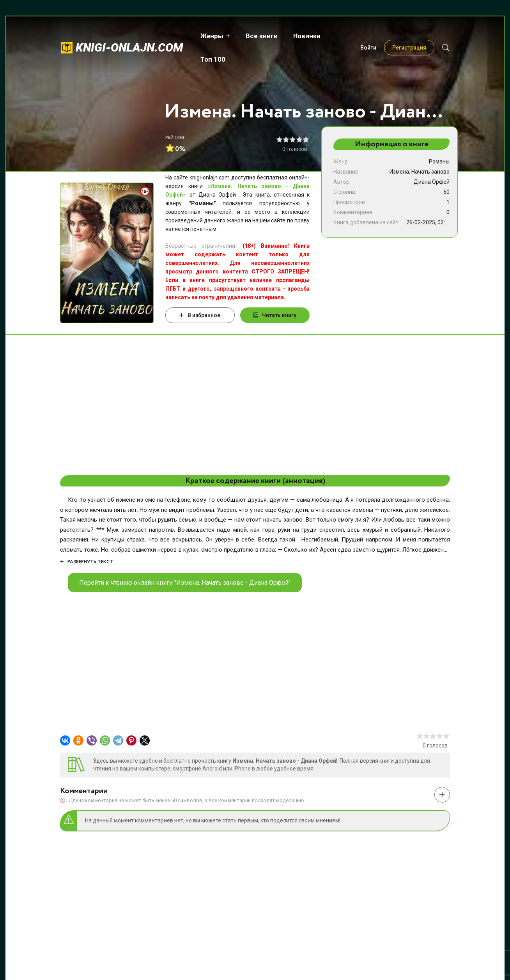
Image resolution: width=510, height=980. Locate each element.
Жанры (210, 36)
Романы (439, 162)
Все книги (260, 36)
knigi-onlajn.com (129, 36)
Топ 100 (347, 36)
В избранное (200, 315)
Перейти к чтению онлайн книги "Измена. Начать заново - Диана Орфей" (185, 583)
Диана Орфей (432, 182)
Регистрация (409, 36)
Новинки (305, 36)
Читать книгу (275, 315)
